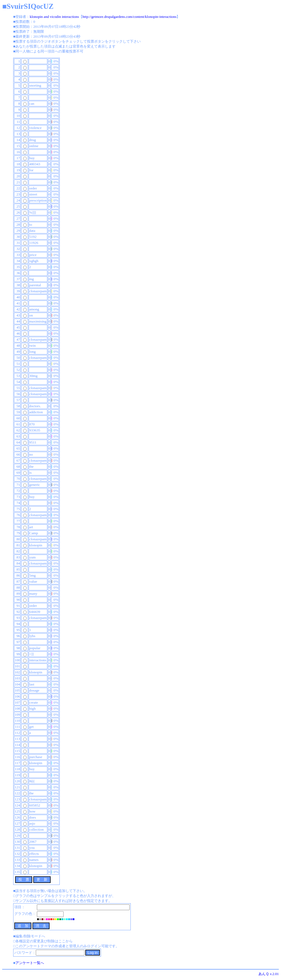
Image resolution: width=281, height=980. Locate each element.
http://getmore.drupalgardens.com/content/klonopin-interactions (129, 17)
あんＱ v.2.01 (269, 974)
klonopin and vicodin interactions (54, 17)
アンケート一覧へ (30, 963)
